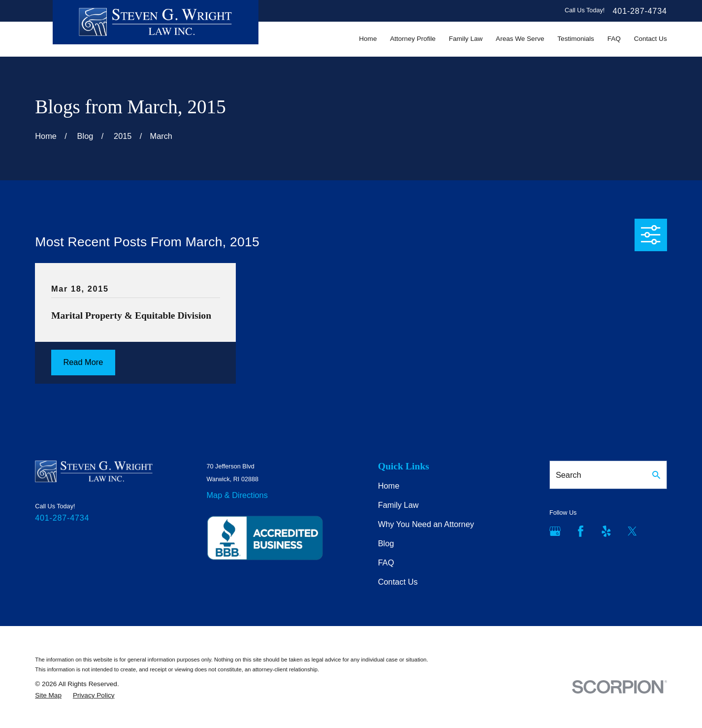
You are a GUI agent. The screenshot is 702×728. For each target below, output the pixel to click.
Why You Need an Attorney (426, 524)
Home (389, 486)
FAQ (386, 563)
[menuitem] (48, 695)
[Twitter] (632, 531)
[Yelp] (606, 531)
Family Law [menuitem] (466, 39)
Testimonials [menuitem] (576, 39)
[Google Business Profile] (555, 531)
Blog (386, 543)
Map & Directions (237, 495)
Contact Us (398, 582)
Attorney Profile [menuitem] (413, 39)
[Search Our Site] (656, 475)
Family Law (399, 505)
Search (569, 475)
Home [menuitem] (368, 39)
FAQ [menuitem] (614, 39)
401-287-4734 (640, 11)
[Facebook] (581, 531)
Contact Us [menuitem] (651, 39)
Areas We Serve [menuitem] (520, 39)
